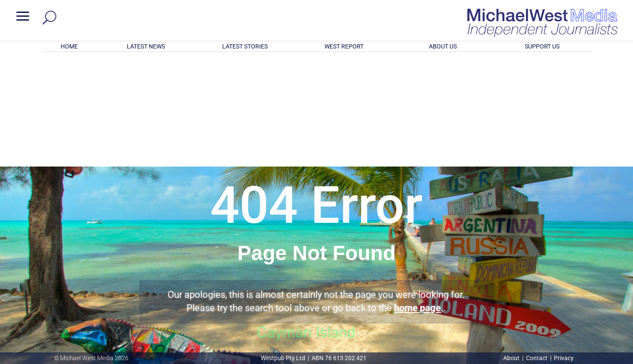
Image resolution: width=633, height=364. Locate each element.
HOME (69, 46)
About (512, 358)
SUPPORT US (542, 46)
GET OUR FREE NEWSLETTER (316, 309)
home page (417, 196)
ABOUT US (443, 46)
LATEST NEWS (146, 46)
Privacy (564, 358)
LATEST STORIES (245, 46)
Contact (537, 358)
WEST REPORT (344, 46)
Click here (352, 323)
